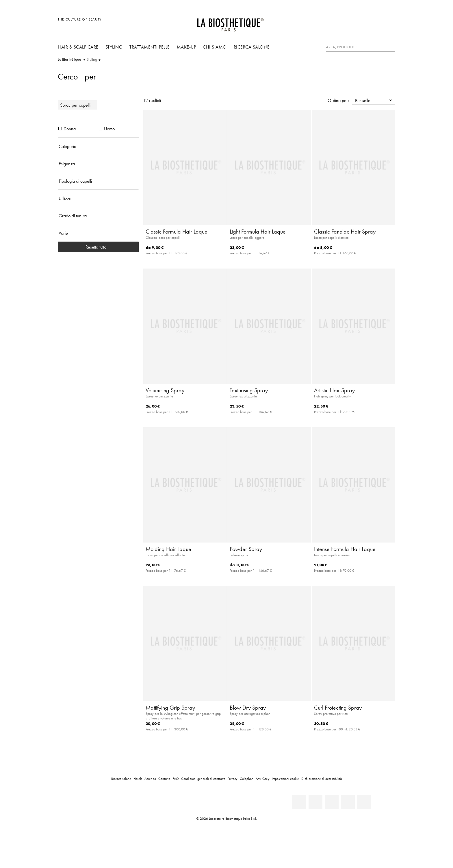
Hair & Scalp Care (78, 47)
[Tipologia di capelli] (98, 181)
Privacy (233, 779)
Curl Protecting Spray (338, 708)
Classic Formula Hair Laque (177, 232)
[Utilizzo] (98, 198)
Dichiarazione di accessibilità (322, 779)
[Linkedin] (299, 802)
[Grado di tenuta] (98, 216)
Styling (114, 47)
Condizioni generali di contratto (203, 779)
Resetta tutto (98, 247)
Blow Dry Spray (248, 708)
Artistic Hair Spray (334, 390)
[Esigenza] (98, 164)
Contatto (164, 779)
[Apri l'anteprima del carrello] (389, 22)
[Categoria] (98, 146)
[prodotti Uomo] (101, 129)
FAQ (176, 779)
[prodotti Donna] (60, 129)
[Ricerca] (391, 46)
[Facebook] (315, 802)
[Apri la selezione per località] (363, 22)
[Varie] (98, 233)
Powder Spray (246, 549)
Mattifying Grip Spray (170, 708)
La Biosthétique (69, 60)
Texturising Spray (249, 390)
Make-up (186, 47)
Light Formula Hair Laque (258, 232)
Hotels (138, 779)
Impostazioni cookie (285, 779)
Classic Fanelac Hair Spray (345, 232)
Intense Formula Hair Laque (345, 549)
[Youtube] (332, 802)
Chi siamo (215, 47)
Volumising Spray (165, 390)
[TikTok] (364, 802)
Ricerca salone (252, 47)
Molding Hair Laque (168, 549)
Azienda (150, 779)
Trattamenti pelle (150, 47)
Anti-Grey (263, 779)
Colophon (247, 779)
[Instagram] (348, 802)
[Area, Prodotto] (361, 47)
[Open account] (376, 22)
